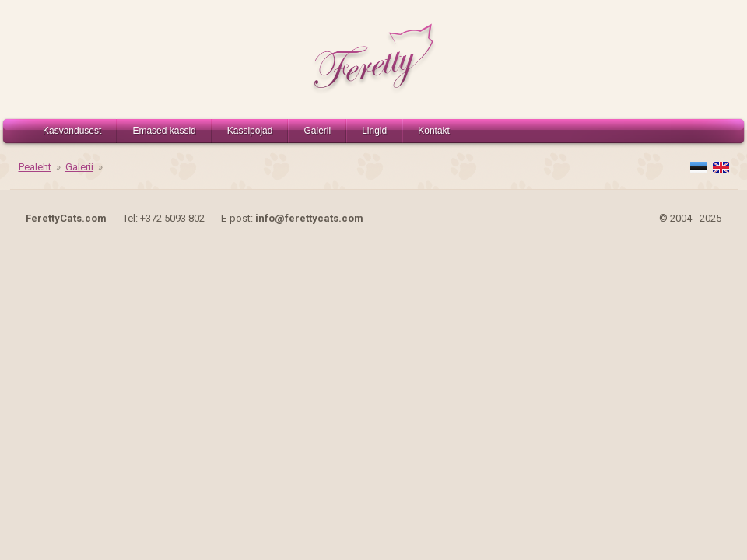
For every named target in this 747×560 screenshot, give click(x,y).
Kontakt (434, 131)
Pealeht (35, 167)
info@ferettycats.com (309, 218)
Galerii (317, 131)
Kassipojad (250, 131)
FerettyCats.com (66, 218)
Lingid (374, 131)
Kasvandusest (72, 131)
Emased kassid (164, 131)
